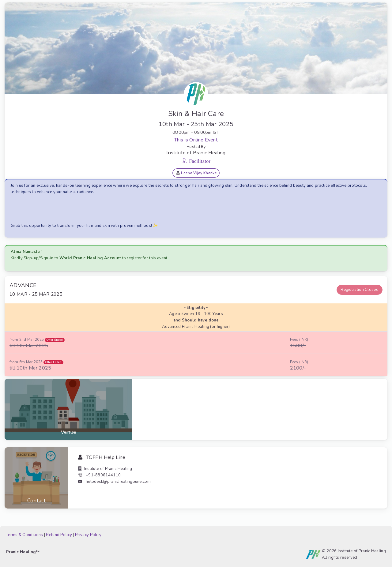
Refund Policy (59, 535)
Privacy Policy (88, 535)
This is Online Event (196, 140)
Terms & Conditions (24, 535)
